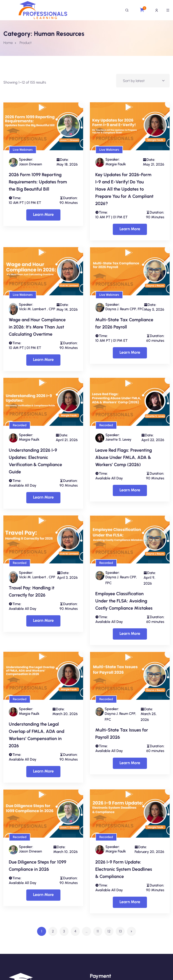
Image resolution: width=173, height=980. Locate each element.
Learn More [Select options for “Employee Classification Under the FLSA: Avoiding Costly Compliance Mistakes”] (130, 634)
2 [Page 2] (53, 931)
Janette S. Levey (118, 439)
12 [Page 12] (109, 931)
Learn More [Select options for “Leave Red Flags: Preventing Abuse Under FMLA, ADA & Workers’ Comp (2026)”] (130, 490)
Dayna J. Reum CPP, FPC (125, 309)
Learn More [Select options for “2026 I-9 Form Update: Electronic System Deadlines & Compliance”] (130, 902)
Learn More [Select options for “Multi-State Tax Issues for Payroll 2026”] (130, 763)
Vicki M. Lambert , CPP (37, 309)
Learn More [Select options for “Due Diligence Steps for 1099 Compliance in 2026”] (43, 895)
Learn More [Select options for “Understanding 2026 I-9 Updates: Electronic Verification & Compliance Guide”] (43, 497)
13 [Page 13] (120, 931)
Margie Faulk (116, 164)
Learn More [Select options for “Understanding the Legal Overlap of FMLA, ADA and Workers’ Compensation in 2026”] (43, 771)
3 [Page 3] (64, 931)
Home (8, 43)
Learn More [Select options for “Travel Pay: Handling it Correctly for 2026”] (43, 620)
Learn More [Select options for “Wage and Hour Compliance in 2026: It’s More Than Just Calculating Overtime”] (43, 360)
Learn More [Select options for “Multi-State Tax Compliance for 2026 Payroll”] (130, 352)
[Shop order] (143, 81)
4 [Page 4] (75, 931)
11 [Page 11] (98, 931)
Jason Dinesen (30, 164)
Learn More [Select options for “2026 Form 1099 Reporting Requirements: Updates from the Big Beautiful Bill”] (43, 214)
